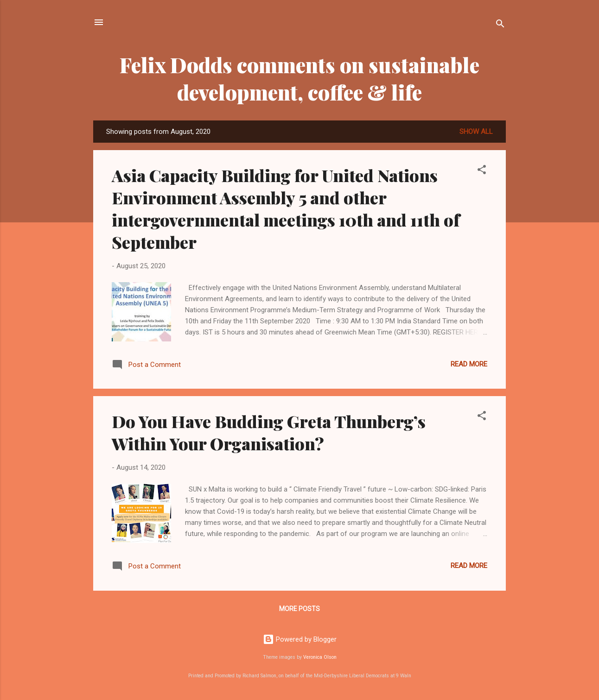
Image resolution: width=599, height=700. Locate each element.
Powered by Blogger (300, 639)
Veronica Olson (320, 657)
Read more (469, 364)
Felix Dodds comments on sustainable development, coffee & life (299, 78)
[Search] (500, 25)
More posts (299, 609)
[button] (482, 171)
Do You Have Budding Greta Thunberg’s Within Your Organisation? (269, 432)
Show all (476, 132)
